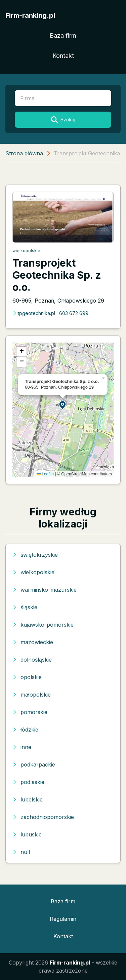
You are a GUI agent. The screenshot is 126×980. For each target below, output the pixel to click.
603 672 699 (74, 313)
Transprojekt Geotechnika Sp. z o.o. (57, 275)
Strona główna (24, 153)
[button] (63, 405)
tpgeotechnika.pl (34, 313)
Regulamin (63, 919)
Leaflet (45, 474)
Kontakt (63, 56)
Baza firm (63, 35)
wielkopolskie (26, 251)
